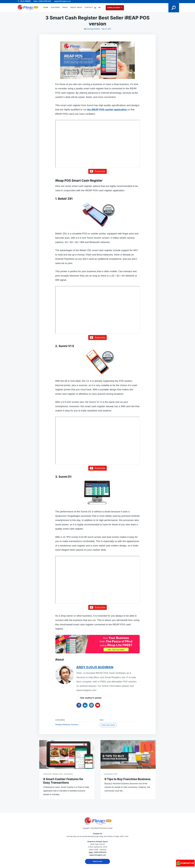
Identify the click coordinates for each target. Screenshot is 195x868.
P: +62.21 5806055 (24, 1)
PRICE (65, 7)
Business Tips (111, 774)
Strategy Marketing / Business (67, 725)
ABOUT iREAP (76, 7)
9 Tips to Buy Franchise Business (127, 779)
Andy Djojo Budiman (93, 29)
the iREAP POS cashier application (107, 110)
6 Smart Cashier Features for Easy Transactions (63, 781)
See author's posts (91, 698)
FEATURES (55, 7)
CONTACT (89, 7)
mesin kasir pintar (108, 725)
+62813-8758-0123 (100, 852)
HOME (46, 7)
